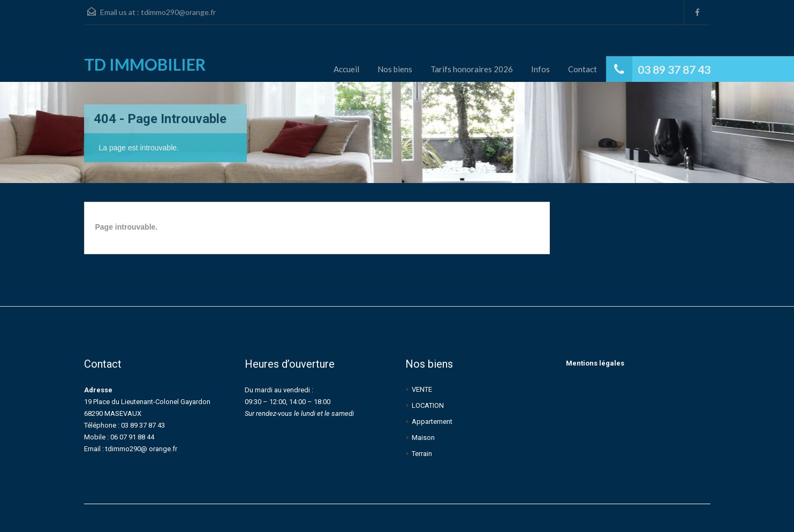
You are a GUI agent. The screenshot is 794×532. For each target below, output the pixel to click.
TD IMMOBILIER (145, 64)
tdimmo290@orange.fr (178, 12)
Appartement (432, 421)
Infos (540, 69)
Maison (423, 438)
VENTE (422, 389)
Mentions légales (595, 363)
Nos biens (395, 69)
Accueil (346, 69)
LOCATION (428, 405)
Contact (583, 69)
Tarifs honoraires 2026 (472, 69)
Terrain (422, 454)
